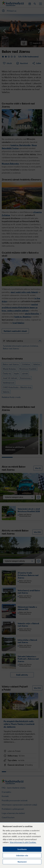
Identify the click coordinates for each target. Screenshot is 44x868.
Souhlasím (22, 849)
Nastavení (22, 862)
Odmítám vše (22, 855)
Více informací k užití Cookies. (23, 842)
